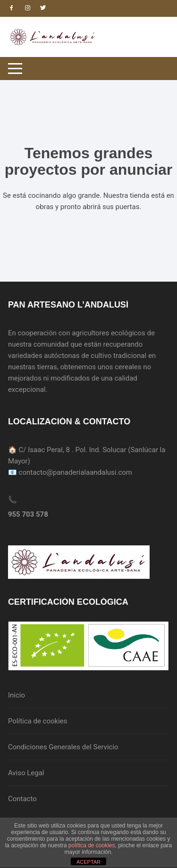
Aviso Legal (26, 773)
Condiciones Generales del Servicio (63, 747)
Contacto (22, 799)
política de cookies (92, 845)
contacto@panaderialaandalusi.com (76, 472)
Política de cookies (38, 721)
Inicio (17, 695)
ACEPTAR (88, 862)
